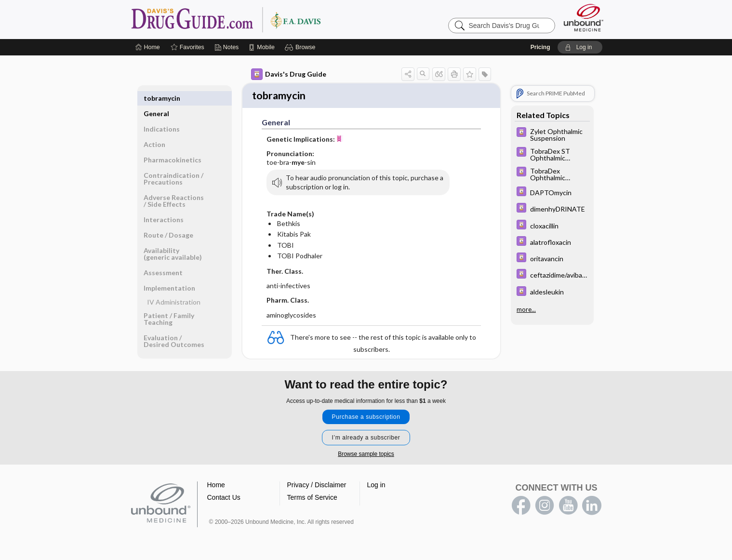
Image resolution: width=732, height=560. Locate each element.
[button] (301, 47)
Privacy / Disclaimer (317, 486)
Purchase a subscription (366, 418)
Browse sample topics (366, 455)
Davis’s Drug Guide (251, 19)
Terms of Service (312, 499)
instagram (545, 507)
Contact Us (224, 499)
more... (526, 308)
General (156, 98)
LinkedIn (592, 507)
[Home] (148, 47)
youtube (568, 507)
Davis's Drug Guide (289, 74)
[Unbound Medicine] (584, 18)
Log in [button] (376, 486)
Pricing (540, 47)
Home (216, 486)
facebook (521, 507)
